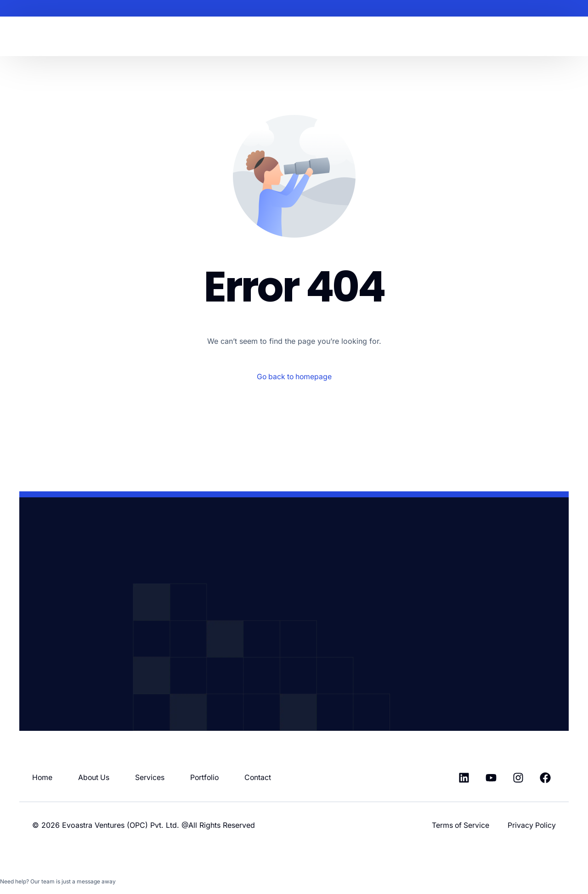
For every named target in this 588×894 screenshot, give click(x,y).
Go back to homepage (294, 376)
